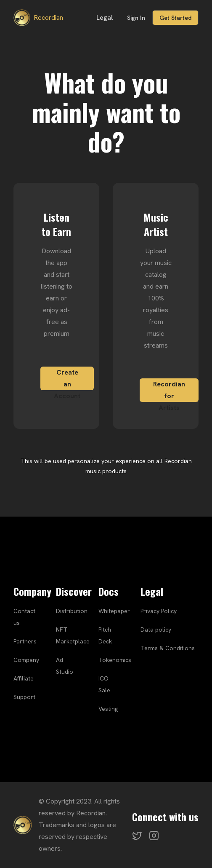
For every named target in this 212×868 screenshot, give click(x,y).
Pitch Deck (105, 635)
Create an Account (67, 379)
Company (26, 660)
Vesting (108, 709)
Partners (25, 641)
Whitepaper (114, 611)
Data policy (156, 630)
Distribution (72, 611)
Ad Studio (65, 666)
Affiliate (24, 678)
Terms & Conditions (168, 648)
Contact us (24, 617)
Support (24, 697)
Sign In (136, 18)
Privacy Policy (159, 611)
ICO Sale (104, 684)
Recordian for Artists (169, 391)
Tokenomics (115, 660)
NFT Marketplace (73, 635)
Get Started (175, 18)
